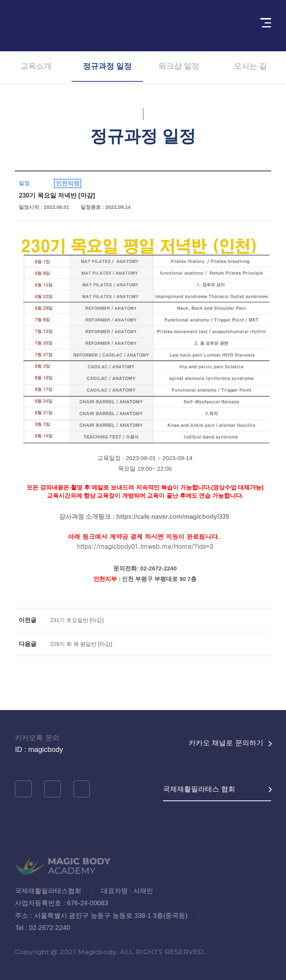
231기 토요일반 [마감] (77, 620)
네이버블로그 (82, 789)
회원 (236, 25)
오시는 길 (250, 68)
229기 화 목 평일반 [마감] (81, 644)
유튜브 (52, 789)
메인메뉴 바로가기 (0, 0)
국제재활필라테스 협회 (199, 789)
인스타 (23, 789)
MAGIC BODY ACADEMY (59, 26)
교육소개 (36, 68)
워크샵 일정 (179, 68)
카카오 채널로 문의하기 (226, 743)
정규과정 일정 (107, 67)
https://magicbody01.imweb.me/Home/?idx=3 (145, 546)
